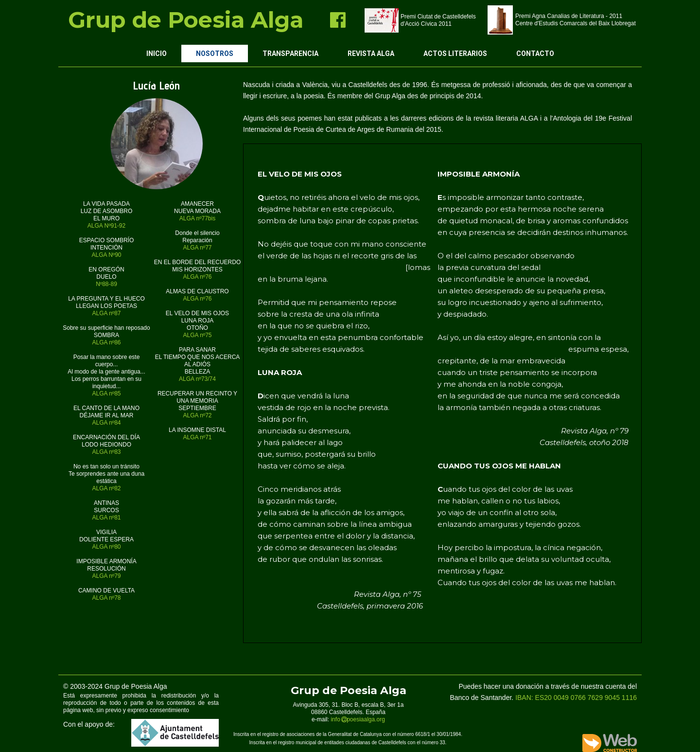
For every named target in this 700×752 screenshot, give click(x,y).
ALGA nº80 (106, 547)
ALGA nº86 (106, 342)
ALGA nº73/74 (197, 379)
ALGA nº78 (106, 598)
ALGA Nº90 (106, 255)
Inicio (157, 54)
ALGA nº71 (197, 437)
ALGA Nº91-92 (106, 226)
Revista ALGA (371, 54)
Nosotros (215, 54)
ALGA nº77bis (197, 218)
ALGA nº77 (197, 248)
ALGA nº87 (106, 313)
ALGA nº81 (106, 518)
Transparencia (290, 54)
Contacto (535, 54)
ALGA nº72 (197, 415)
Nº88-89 (106, 284)
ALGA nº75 (197, 335)
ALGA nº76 (197, 277)
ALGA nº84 (106, 423)
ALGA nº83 (106, 452)
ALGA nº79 (106, 576)
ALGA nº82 (106, 488)
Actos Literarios (455, 54)
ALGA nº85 (106, 394)
